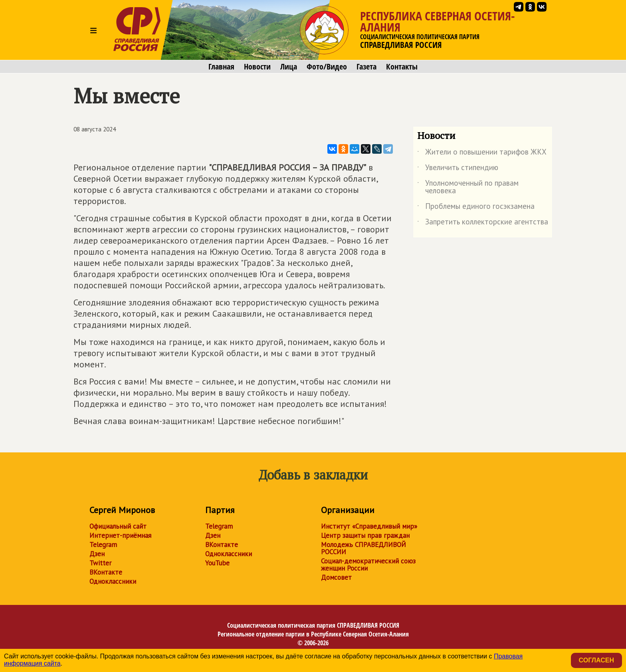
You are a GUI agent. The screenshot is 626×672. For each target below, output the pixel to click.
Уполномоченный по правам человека (468, 187)
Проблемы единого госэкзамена (476, 208)
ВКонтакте (106, 572)
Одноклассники (113, 581)
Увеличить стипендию (458, 169)
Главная (221, 67)
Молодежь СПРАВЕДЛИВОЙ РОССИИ (364, 548)
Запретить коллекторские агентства (483, 223)
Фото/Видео (327, 67)
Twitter (100, 563)
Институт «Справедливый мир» (369, 526)
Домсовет (336, 577)
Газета (366, 67)
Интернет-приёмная (120, 535)
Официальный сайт (118, 526)
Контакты (402, 67)
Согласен (596, 660)
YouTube (217, 563)
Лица (289, 67)
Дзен (97, 554)
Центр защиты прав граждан (365, 535)
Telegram (103, 545)
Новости (257, 67)
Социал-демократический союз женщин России (368, 565)
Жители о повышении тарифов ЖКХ (482, 153)
